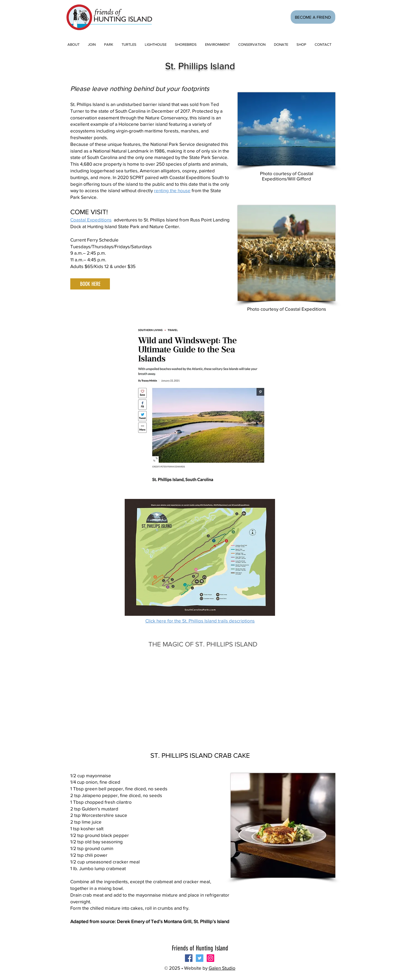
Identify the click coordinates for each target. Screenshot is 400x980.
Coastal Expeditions (91, 220)
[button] (92, 44)
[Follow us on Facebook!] (189, 958)
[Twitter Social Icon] (200, 958)
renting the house (172, 190)
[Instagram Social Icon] (210, 958)
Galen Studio (222, 968)
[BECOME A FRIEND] (313, 17)
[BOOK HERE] (90, 284)
